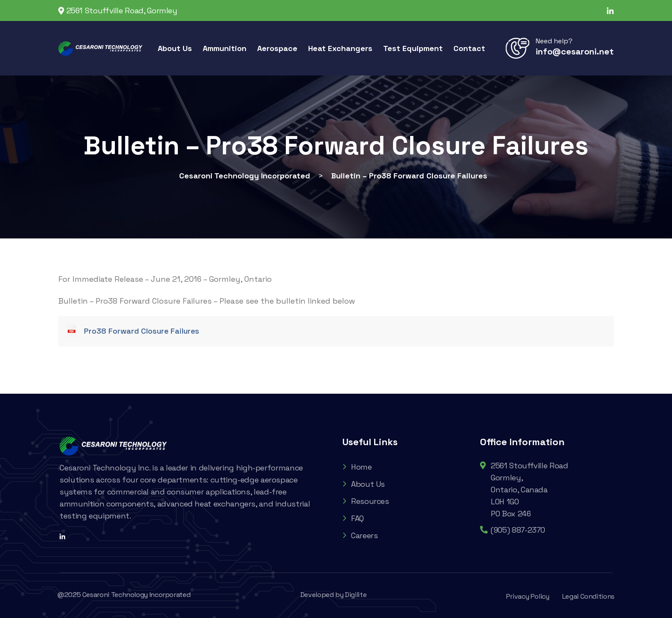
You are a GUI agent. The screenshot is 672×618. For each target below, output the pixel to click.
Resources (366, 501)
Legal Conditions (588, 596)
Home (357, 467)
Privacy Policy (528, 596)
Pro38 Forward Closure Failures (142, 331)
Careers (360, 535)
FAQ (353, 518)
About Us (364, 484)
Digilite (356, 595)
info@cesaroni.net (575, 51)
